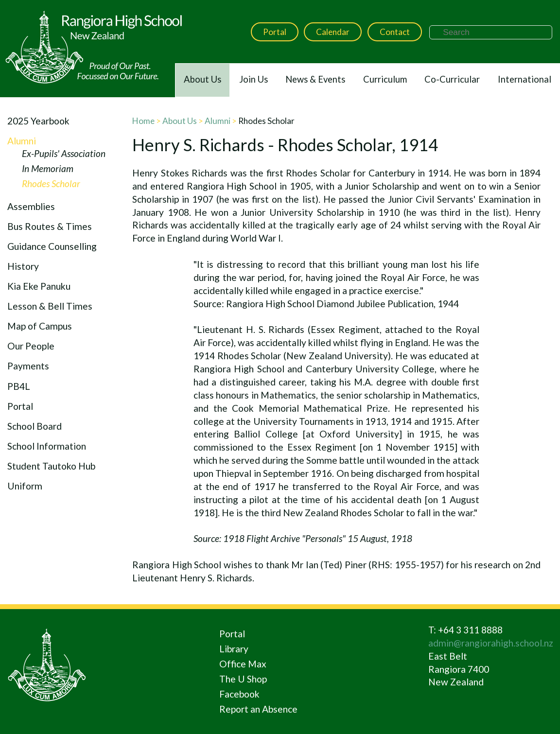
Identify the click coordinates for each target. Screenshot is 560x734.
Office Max (243, 664)
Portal (275, 32)
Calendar (333, 32)
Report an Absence (258, 709)
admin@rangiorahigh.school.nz (491, 643)
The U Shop (243, 679)
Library (234, 649)
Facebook (239, 694)
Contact (395, 32)
